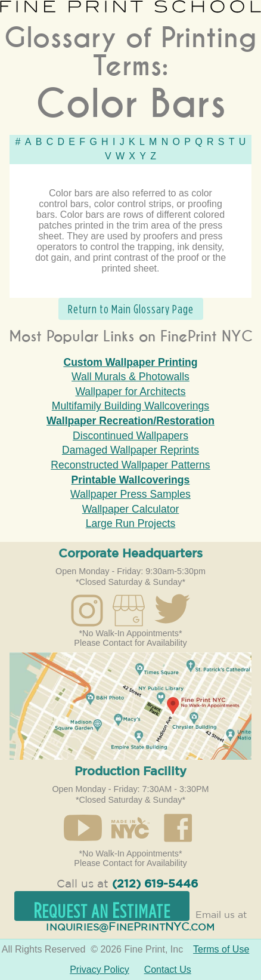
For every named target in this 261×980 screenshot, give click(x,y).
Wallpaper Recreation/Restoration (130, 421)
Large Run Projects (131, 523)
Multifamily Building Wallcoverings (130, 406)
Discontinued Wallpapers (130, 436)
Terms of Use (221, 949)
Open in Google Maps (130, 706)
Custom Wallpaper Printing (130, 362)
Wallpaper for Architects (130, 392)
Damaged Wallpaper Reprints (130, 450)
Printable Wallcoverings (131, 480)
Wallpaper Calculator (131, 509)
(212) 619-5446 (155, 884)
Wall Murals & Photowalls (130, 377)
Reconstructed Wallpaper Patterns (130, 465)
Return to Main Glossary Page (131, 309)
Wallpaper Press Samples (130, 494)
